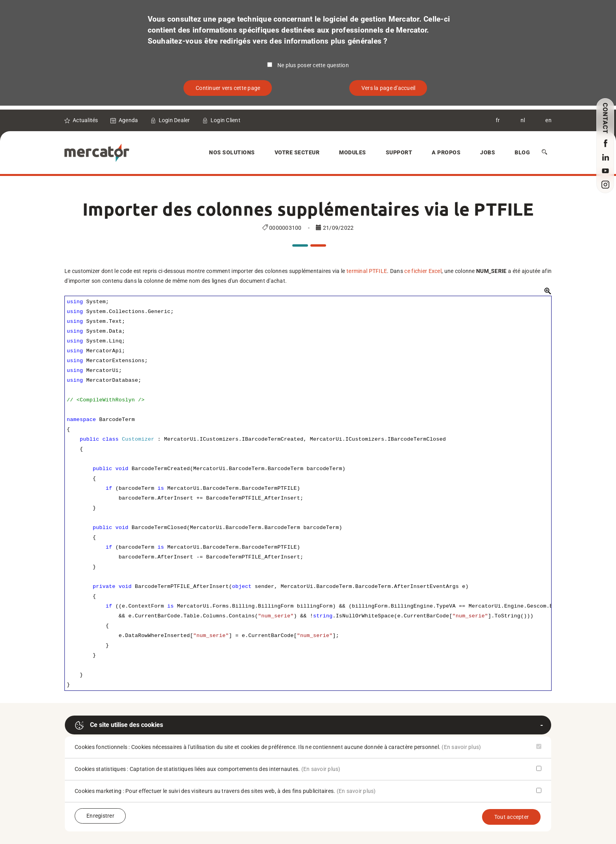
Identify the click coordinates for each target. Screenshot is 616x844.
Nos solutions (232, 152)
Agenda (128, 120)
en (548, 120)
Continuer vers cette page (228, 88)
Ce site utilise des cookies (119, 725)
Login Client (225, 120)
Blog (522, 152)
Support (399, 152)
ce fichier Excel (423, 271)
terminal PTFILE (367, 271)
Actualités (85, 120)
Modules (353, 152)
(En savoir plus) (461, 747)
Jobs (488, 152)
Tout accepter (511, 817)
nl (523, 120)
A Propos (446, 152)
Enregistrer (100, 816)
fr (498, 120)
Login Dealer (174, 120)
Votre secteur (297, 152)
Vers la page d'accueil (389, 88)
